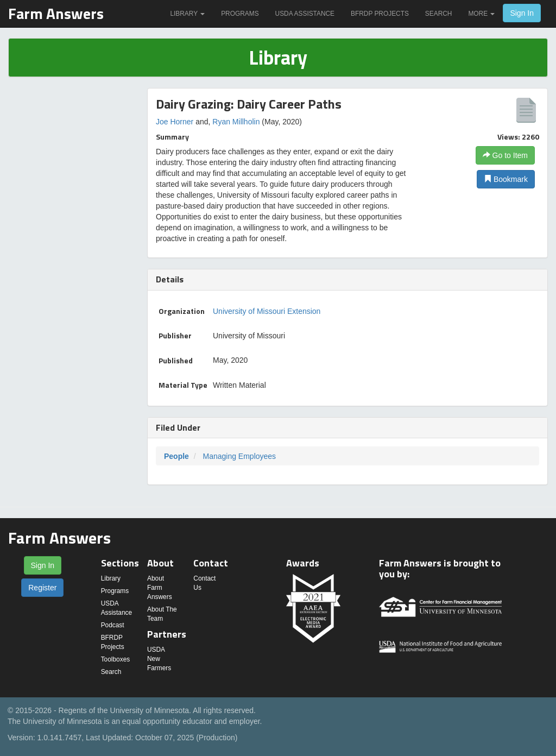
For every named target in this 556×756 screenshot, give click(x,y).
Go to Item (505, 155)
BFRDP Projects (380, 14)
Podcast (113, 625)
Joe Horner (175, 122)
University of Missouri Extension (267, 311)
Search (439, 14)
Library (187, 14)
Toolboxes (116, 659)
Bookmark (506, 179)
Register (42, 588)
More (481, 14)
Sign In (522, 13)
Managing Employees (239, 456)
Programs (240, 14)
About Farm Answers (160, 588)
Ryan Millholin (236, 122)
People (176, 456)
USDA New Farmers (159, 659)
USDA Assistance (305, 14)
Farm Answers (56, 13)
